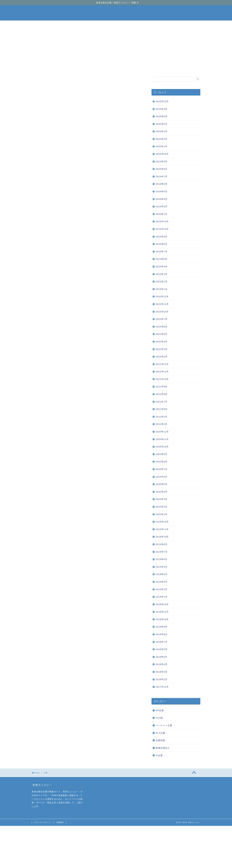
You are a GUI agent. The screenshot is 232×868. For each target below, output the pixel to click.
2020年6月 (161, 477)
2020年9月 (161, 454)
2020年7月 (161, 469)
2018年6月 (161, 649)
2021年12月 (162, 364)
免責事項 (60, 822)
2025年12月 (162, 101)
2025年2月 (161, 139)
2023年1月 (161, 289)
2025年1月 (161, 146)
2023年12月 (162, 221)
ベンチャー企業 (81, 69)
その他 (159, 718)
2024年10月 (162, 154)
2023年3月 (161, 274)
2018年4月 (161, 664)
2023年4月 (161, 267)
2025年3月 (161, 131)
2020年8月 (161, 462)
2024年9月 (161, 161)
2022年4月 (161, 342)
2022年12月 (162, 296)
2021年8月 (161, 394)
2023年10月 (162, 229)
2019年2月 (161, 589)
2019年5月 (161, 567)
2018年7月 (161, 642)
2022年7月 (161, 319)
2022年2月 (161, 357)
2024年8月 (161, 169)
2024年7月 (161, 176)
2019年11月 (162, 529)
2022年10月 (162, 312)
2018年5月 (161, 657)
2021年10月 (162, 379)
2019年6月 (161, 559)
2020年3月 (161, 499)
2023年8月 (161, 244)
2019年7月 (161, 552)
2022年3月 (161, 349)
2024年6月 (161, 184)
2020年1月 (161, 514)
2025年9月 (161, 109)
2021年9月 (161, 387)
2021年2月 (161, 424)
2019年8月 (161, 544)
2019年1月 (161, 597)
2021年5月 (161, 409)
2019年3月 (161, 582)
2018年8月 (161, 634)
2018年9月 (161, 627)
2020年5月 (161, 484)
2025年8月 (161, 116)
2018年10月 (162, 619)
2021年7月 (161, 402)
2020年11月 (162, 439)
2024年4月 (161, 199)
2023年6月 (161, 259)
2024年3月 (161, 206)
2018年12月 (162, 604)
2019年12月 (162, 522)
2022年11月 (162, 304)
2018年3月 (161, 672)
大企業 (152, 69)
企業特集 (160, 740)
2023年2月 (161, 281)
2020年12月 (162, 432)
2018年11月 (162, 612)
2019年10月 (162, 537)
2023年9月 (161, 237)
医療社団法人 (163, 748)
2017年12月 (162, 687)
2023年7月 (161, 252)
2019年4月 (161, 574)
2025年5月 (161, 124)
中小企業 (116, 69)
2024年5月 (161, 191)
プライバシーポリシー (43, 822)
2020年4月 (161, 492)
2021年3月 (161, 417)
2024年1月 (161, 214)
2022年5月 (161, 334)
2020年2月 (161, 507)
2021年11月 (162, 372)
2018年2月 (161, 679)
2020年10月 (162, 447)
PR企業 (160, 710)
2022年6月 (161, 327)
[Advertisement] (116, 43)
